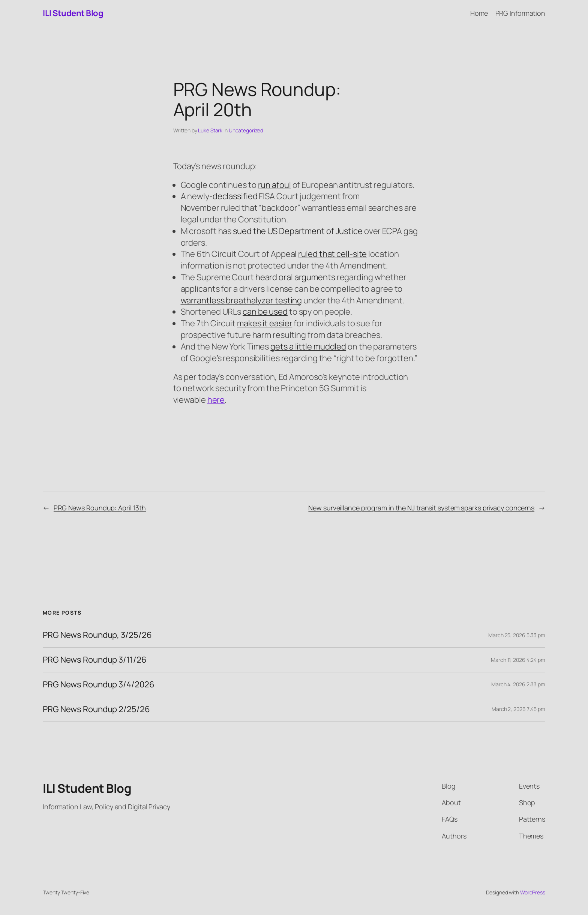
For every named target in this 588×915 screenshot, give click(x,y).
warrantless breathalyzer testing (241, 300)
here (216, 400)
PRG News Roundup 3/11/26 (95, 660)
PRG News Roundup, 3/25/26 (97, 635)
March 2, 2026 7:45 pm (518, 709)
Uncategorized (246, 130)
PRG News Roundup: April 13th (100, 508)
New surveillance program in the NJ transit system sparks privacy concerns (421, 508)
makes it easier (265, 323)
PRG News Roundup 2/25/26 (96, 709)
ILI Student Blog (73, 13)
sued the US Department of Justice (298, 231)
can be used (265, 312)
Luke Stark (210, 130)
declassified (235, 196)
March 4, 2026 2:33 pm (518, 684)
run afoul (274, 185)
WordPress (533, 892)
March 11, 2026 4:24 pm (518, 660)
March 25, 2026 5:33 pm (517, 635)
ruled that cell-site (332, 254)
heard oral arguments (295, 277)
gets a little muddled (308, 346)
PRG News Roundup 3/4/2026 (99, 685)
